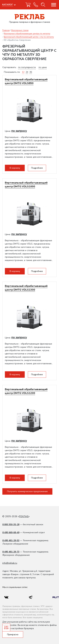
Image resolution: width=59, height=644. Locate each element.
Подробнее (37, 168)
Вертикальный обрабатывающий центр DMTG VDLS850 (26, 81)
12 (23, 72)
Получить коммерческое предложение (27, 491)
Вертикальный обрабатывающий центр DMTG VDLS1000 (26, 185)
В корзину (15, 168)
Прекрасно (13, 635)
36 (31, 72)
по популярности (27, 67)
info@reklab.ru (10, 563)
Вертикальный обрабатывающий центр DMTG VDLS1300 (26, 288)
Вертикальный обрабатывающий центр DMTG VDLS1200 (26, 391)
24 (27, 72)
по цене (43, 67)
